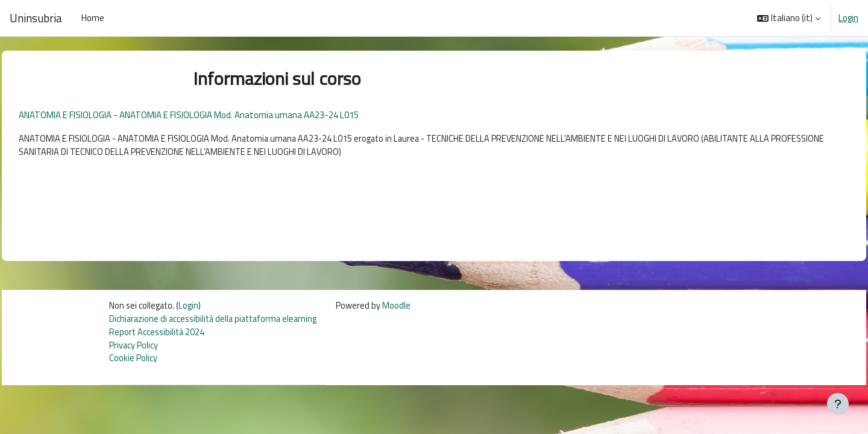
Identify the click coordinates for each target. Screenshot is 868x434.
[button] (789, 18)
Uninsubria (36, 18)
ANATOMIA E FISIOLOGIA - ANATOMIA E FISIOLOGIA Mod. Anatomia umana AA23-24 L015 (216, 115)
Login (848, 18)
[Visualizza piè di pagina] (838, 404)
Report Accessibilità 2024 (158, 337)
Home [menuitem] (93, 18)
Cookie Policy (133, 364)
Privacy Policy (134, 350)
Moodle (405, 310)
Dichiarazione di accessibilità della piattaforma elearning (217, 323)
